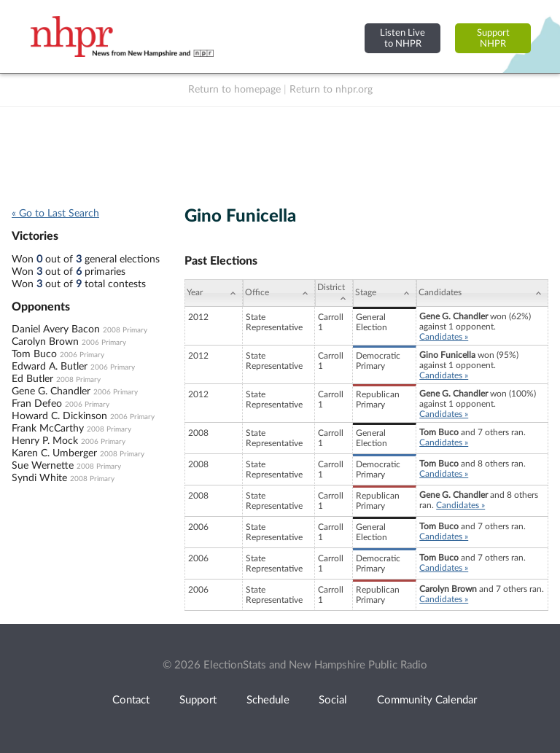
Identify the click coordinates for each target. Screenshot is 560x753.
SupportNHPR (493, 38)
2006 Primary (104, 343)
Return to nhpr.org (331, 90)
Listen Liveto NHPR (402, 38)
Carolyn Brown (45, 342)
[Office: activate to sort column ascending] (279, 293)
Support (198, 700)
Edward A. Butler (50, 367)
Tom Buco (34, 354)
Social (333, 700)
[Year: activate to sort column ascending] (214, 293)
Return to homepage (234, 90)
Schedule (268, 700)
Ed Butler (32, 379)
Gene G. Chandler (51, 391)
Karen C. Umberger (54, 453)
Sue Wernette (43, 466)
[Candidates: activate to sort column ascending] (482, 293)
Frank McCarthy (48, 429)
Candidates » (444, 337)
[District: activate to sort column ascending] (334, 293)
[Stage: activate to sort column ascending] (385, 293)
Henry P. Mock (45, 441)
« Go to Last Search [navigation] (55, 214)
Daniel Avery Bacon (56, 329)
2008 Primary (125, 330)
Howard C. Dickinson (59, 416)
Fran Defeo (37, 404)
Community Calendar (427, 700)
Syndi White (39, 478)
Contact (131, 700)
